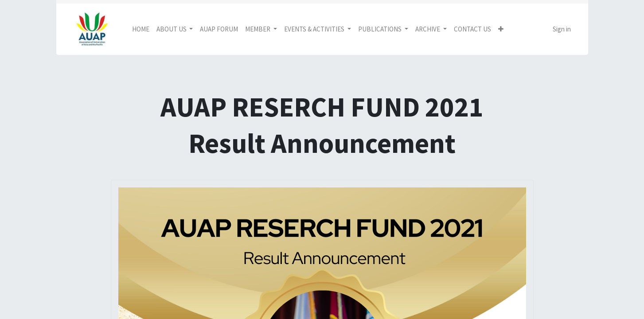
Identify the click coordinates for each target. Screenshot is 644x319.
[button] (501, 29)
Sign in (562, 29)
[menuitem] (141, 29)
